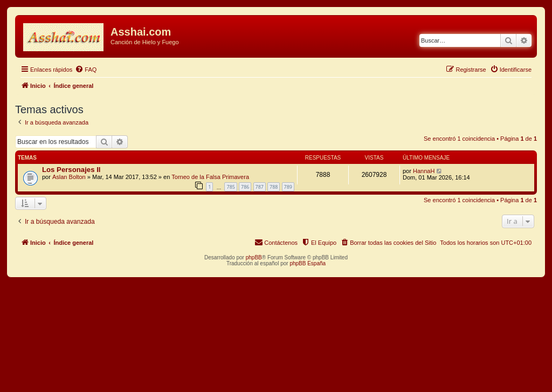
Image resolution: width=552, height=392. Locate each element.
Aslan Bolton (69, 177)
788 (274, 187)
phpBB (254, 257)
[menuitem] (86, 70)
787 (260, 187)
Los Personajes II (71, 170)
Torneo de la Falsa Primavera (210, 177)
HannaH (424, 171)
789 (288, 187)
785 (230, 187)
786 (245, 187)
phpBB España (308, 263)
